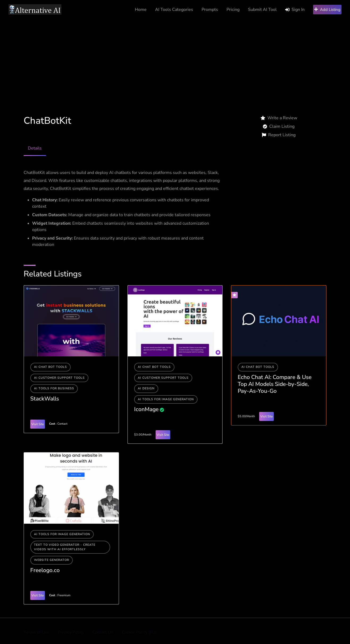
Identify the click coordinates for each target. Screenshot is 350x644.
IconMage (146, 409)
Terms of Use (37, 632)
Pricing (233, 10)
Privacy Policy (71, 632)
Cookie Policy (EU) (139, 632)
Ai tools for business (54, 388)
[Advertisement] (175, 59)
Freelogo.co (45, 570)
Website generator (52, 560)
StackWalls (45, 399)
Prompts (210, 10)
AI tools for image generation (166, 399)
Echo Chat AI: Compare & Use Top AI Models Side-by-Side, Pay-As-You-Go (275, 384)
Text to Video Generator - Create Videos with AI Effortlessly (65, 547)
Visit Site (38, 424)
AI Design (146, 388)
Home (141, 10)
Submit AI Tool (262, 10)
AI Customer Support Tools (59, 378)
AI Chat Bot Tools (50, 367)
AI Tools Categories (174, 10)
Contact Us (103, 632)
